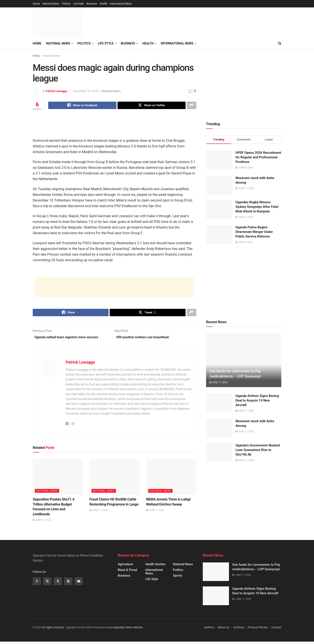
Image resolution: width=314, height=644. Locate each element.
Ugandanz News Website (128, 630)
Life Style (79, 4)
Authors (209, 630)
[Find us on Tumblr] (58, 584)
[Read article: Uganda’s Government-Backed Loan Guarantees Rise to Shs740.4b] (219, 453)
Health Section (155, 567)
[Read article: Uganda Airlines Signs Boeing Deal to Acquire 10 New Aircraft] (219, 403)
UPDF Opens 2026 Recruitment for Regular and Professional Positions (258, 157)
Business (92, 4)
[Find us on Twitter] (47, 584)
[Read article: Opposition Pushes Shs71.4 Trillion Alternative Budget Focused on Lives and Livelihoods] (58, 479)
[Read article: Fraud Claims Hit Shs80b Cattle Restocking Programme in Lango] (114, 479)
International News (121, 4)
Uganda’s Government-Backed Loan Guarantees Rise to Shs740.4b (258, 450)
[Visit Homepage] (58, 23)
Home (36, 4)
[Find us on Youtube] (79, 584)
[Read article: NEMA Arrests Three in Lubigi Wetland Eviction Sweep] (171, 479)
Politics (66, 4)
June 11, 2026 (42, 522)
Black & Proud (127, 572)
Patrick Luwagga (56, 91)
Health (103, 4)
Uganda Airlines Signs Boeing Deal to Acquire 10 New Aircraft (257, 400)
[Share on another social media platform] (191, 106)
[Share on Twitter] (152, 106)
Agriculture (125, 567)
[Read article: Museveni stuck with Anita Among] (219, 428)
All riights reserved (53, 630)
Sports (177, 578)
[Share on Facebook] (82, 106)
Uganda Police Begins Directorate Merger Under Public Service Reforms (254, 232)
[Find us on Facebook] (37, 584)
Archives (239, 630)
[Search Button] (280, 43)
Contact (276, 630)
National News (51, 4)
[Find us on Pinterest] (68, 584)
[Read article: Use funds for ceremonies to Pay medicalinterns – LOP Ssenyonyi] (244, 360)
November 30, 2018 (86, 91)
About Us (224, 630)
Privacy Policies (258, 630)
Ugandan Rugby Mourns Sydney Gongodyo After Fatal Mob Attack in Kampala (257, 207)
